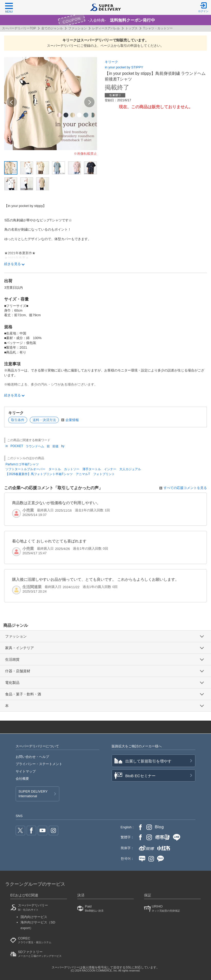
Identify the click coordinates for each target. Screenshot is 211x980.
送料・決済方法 (44, 420)
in (7, 446)
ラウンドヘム (35, 446)
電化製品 (12, 683)
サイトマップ (26, 771)
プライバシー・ (39, 764)
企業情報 (72, 420)
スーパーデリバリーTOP (19, 28)
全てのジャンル (52, 28)
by (63, 446)
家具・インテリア (20, 648)
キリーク (111, 62)
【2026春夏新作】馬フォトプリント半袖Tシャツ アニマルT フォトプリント (60, 474)
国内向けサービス (34, 917)
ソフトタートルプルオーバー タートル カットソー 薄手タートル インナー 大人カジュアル (73, 469)
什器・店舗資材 (18, 671)
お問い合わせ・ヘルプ (32, 757)
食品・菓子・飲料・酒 (23, 694)
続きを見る (12, 264)
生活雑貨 (12, 659)
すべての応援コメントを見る (185, 488)
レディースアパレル (106, 28)
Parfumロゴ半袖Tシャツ (22, 464)
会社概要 (22, 779)
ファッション (78, 28)
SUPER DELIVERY (33, 794)
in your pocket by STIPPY (124, 67)
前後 (55, 446)
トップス (131, 28)
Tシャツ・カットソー (158, 28)
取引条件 (18, 420)
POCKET (17, 446)
